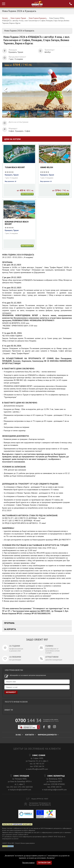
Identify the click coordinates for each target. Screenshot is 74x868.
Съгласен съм (44, 863)
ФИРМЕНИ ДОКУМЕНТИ (48, 735)
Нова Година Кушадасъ (38, 18)
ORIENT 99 (9, 710)
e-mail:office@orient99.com (37, 769)
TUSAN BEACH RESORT (15, 167)
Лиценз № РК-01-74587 (40, 799)
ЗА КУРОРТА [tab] (10, 629)
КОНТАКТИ (30, 735)
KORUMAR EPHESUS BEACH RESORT (17, 223)
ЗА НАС (19, 735)
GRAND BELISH (47, 167)
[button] (68, 90)
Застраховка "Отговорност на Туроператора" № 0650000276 (40, 804)
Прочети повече (28, 863)
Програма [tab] (9, 623)
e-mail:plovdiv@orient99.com (20, 790)
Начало (5, 18)
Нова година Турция (18, 18)
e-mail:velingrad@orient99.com (54, 790)
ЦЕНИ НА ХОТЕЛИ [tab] (12, 139)
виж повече (27, 194)
